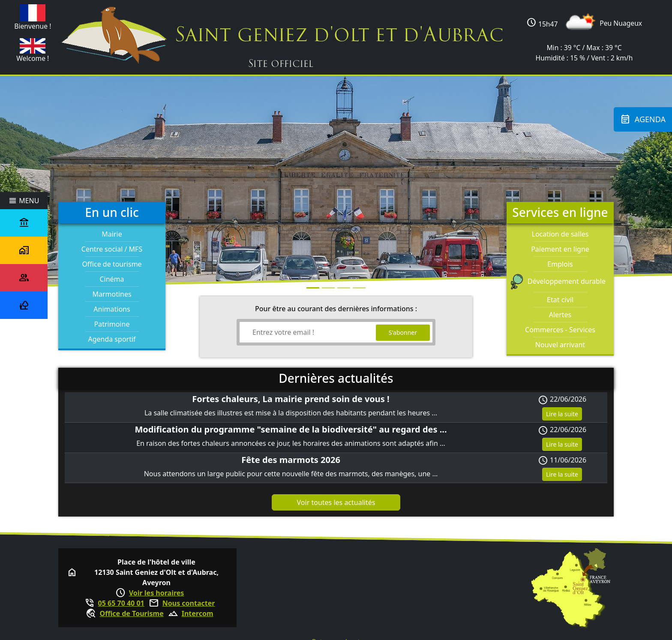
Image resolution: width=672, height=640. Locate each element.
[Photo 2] (344, 288)
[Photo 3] (359, 288)
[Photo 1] (328, 288)
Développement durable (560, 281)
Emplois (560, 264)
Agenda (643, 119)
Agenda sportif (112, 339)
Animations (112, 309)
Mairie (112, 234)
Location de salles (560, 234)
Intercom (198, 613)
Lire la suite (562, 414)
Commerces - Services (560, 330)
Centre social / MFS (112, 249)
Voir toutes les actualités (336, 502)
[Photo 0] (313, 288)
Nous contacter (189, 603)
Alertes (560, 315)
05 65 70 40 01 (121, 603)
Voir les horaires (157, 593)
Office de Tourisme (131, 613)
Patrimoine (112, 324)
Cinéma (112, 279)
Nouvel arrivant (560, 345)
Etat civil (560, 300)
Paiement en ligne (560, 249)
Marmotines (112, 294)
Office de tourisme (112, 264)
